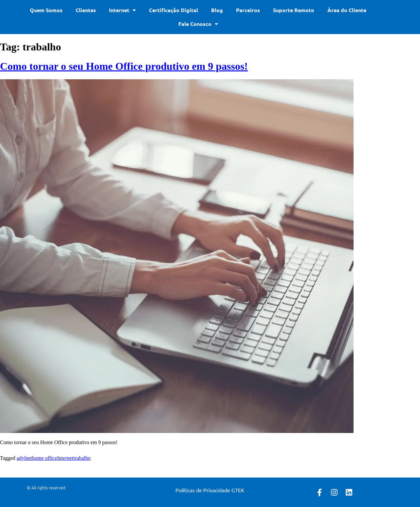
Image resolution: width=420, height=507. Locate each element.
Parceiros (248, 10)
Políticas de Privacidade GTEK (210, 490)
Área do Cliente (347, 10)
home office (45, 458)
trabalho (82, 458)
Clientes (86, 10)
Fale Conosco (198, 24)
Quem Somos (46, 10)
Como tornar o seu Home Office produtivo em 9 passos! (124, 66)
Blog (217, 10)
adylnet (24, 458)
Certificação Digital (173, 10)
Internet (122, 10)
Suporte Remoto (294, 10)
